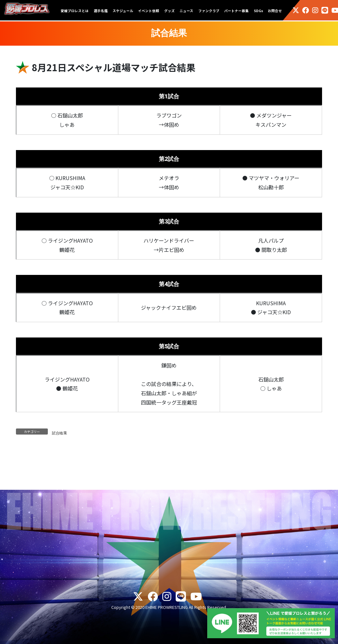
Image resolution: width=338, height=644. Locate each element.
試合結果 (59, 433)
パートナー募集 (236, 11)
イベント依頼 (149, 11)
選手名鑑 (101, 11)
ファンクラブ (209, 11)
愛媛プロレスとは (75, 11)
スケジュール (123, 11)
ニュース (186, 11)
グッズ (169, 11)
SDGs (258, 11)
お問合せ (275, 11)
